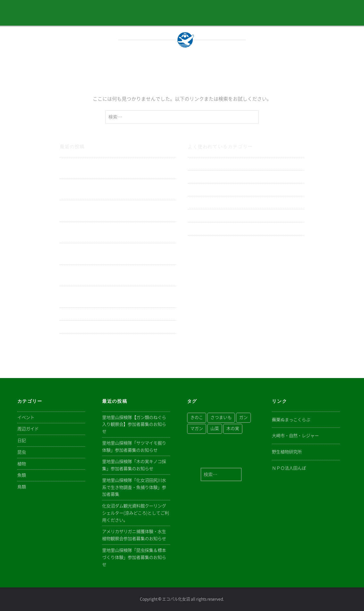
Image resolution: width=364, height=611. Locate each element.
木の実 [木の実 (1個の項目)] (233, 429)
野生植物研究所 (287, 452)
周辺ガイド (200, 190)
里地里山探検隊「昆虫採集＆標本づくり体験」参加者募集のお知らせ (118, 297)
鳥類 (193, 216)
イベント (197, 177)
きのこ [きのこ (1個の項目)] (197, 417)
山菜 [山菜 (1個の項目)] (215, 429)
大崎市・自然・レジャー (295, 436)
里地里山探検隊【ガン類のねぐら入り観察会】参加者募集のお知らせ (118, 168)
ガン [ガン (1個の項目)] (243, 417)
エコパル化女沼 (176, 599)
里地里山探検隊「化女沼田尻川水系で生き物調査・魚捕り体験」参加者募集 (118, 233)
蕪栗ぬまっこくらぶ (291, 420)
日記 (193, 164)
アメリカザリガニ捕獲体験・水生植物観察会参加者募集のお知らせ (118, 275)
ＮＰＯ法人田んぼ (289, 468)
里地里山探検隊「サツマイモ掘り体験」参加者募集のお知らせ (118, 190)
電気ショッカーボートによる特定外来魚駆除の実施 (115, 314)
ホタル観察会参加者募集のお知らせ (98, 327)
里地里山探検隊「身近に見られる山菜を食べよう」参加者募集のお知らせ (118, 344)
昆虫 (193, 229)
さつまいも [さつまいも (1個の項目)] (221, 417)
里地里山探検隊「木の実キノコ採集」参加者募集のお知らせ (118, 211)
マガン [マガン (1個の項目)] (197, 429)
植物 (193, 203)
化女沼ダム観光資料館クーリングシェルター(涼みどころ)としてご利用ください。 (116, 254)
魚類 (193, 242)
